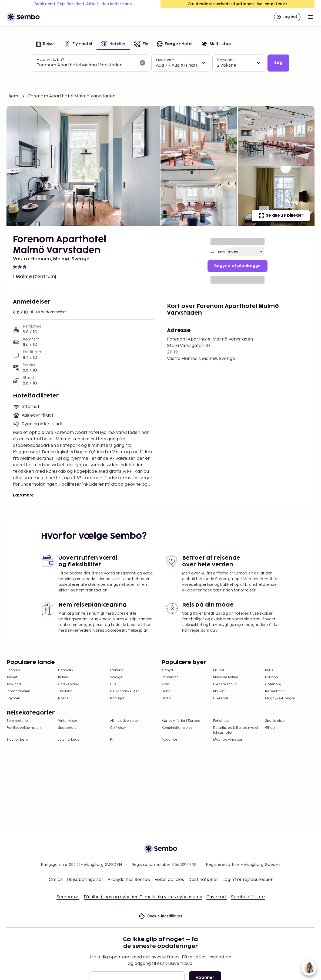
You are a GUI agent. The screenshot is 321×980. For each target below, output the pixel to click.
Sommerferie (17, 721)
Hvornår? (165, 60)
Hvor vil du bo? (50, 60)
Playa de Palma (226, 677)
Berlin (166, 698)
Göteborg (273, 684)
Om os (56, 880)
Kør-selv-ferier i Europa (181, 721)
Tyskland (14, 684)
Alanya (167, 670)
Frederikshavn (225, 684)
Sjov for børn (17, 740)
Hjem (12, 96)
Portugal (117, 698)
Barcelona (170, 677)
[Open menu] (310, 17)
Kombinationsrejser (178, 728)
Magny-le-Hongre (280, 698)
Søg (278, 63)
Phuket (219, 691)
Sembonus (68, 897)
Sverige (116, 677)
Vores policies (169, 880)
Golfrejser (118, 728)
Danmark (66, 670)
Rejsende (226, 60)
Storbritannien (18, 691)
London (272, 677)
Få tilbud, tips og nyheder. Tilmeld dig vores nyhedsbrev (143, 897)
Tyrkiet (12, 677)
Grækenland (69, 684)
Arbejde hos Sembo (129, 880)
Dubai (166, 691)
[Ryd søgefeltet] (142, 63)
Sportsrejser (275, 721)
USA (113, 684)
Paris (269, 670)
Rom (165, 684)
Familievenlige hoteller (25, 728)
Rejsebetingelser (85, 880)
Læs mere (23, 495)
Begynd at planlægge (238, 266)
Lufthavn (218, 252)
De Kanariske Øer (124, 691)
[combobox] (86, 65)
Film (113, 740)
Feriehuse (221, 721)
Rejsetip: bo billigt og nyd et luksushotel (236, 730)
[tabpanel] (160, 63)
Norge (63, 698)
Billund (219, 670)
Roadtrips (170, 740)
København (275, 691)
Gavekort (217, 897)
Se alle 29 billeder (281, 216)
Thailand (65, 691)
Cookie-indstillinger (160, 916)
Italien (63, 677)
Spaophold (67, 728)
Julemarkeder (69, 740)
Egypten (13, 698)
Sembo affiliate (248, 897)
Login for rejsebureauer (248, 880)
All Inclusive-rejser (125, 721)
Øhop (270, 728)
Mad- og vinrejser (228, 740)
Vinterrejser (68, 721)
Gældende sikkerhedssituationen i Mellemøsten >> (238, 4)
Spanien (13, 670)
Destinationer (203, 880)
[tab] (46, 44)
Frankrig (117, 670)
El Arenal (220, 698)
